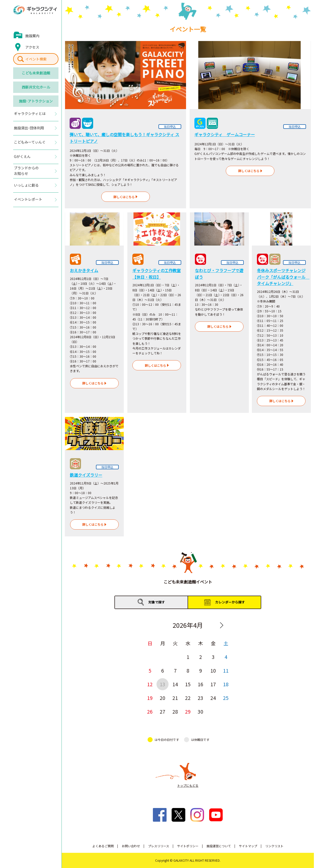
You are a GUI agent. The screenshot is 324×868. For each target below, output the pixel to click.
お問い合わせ (131, 846)
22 (188, 698)
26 (150, 711)
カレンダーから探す (230, 602)
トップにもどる (188, 785)
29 (188, 711)
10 (213, 670)
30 (200, 711)
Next (221, 625)
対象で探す (157, 602)
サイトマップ (248, 846)
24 (213, 698)
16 (200, 684)
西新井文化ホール (36, 87)
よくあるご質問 (103, 846)
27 (163, 711)
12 (150, 684)
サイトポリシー (188, 846)
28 (175, 711)
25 (226, 698)
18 (226, 684)
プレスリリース (159, 846)
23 (200, 698)
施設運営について (219, 846)
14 (175, 684)
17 (213, 684)
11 (226, 670)
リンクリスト (274, 846)
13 (163, 684)
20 (163, 698)
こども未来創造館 (36, 73)
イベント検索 (36, 59)
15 (188, 684)
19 (150, 698)
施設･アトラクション (36, 101)
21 (175, 698)
